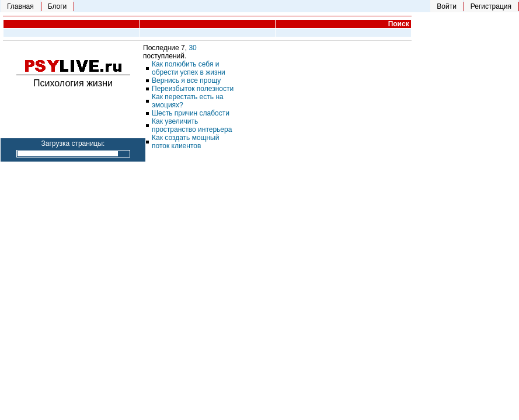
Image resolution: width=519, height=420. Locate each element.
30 (192, 48)
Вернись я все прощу (186, 80)
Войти (447, 6)
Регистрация (491, 6)
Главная (20, 6)
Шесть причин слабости (191, 113)
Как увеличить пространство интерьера (192, 125)
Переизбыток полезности (193, 89)
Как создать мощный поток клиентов (185, 142)
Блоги (58, 6)
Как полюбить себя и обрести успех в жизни (189, 68)
